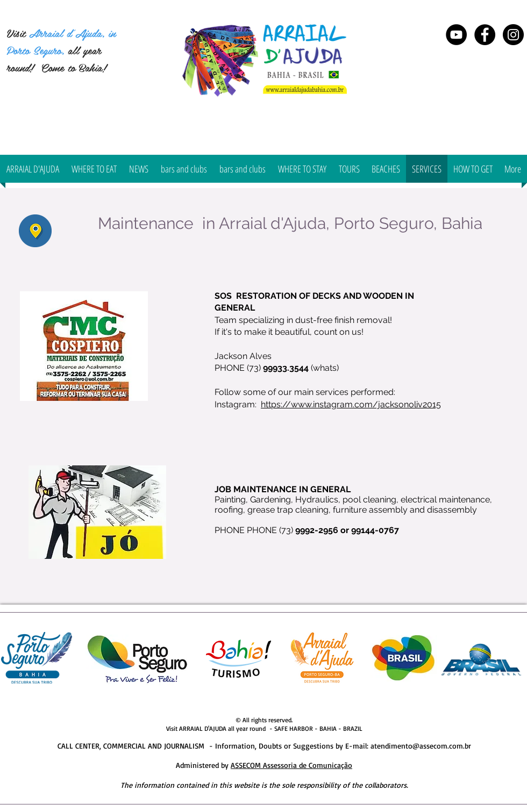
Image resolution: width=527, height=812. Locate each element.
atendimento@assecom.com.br (421, 746)
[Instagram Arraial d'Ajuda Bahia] (513, 35)
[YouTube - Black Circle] (456, 35)
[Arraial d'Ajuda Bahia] (485, 35)
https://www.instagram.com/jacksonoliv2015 (351, 404)
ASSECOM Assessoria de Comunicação (291, 765)
